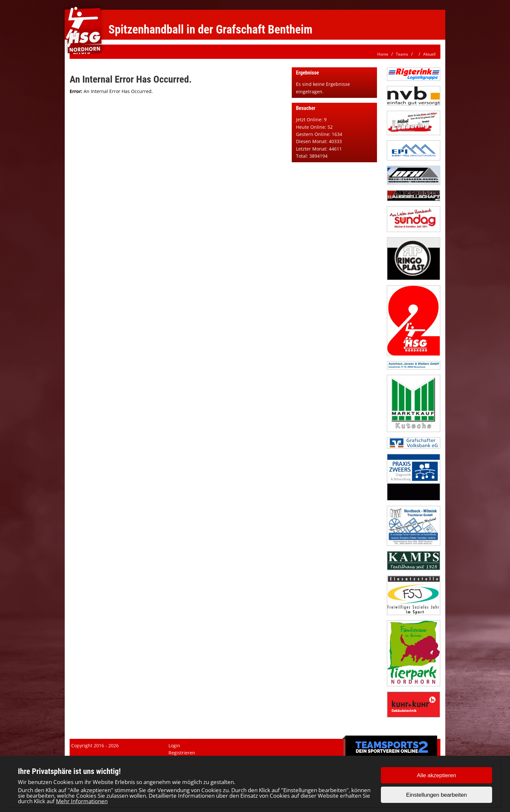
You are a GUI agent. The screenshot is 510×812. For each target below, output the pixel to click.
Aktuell (429, 54)
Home (383, 54)
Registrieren (182, 753)
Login (174, 745)
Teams (402, 54)
